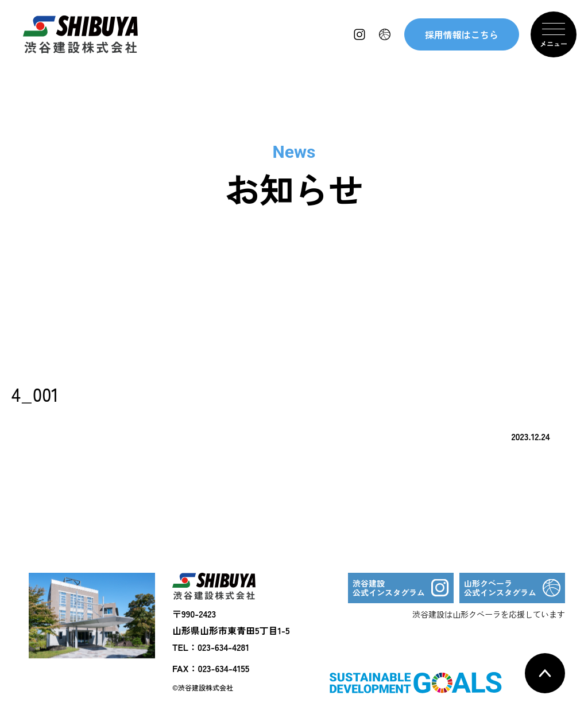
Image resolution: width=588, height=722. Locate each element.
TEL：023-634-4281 (211, 647)
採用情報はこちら (462, 34)
